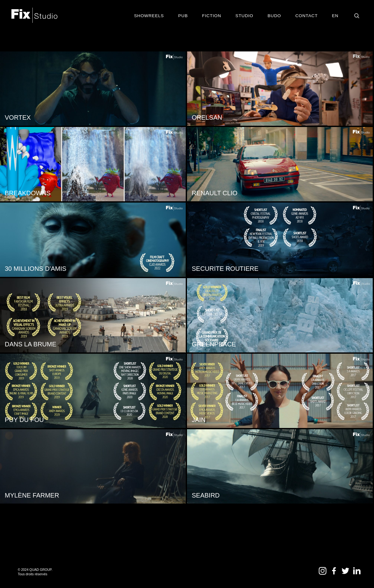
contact (306, 16)
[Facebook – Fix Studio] (335, 573)
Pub (183, 16)
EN (335, 16)
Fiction (212, 16)
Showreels (149, 16)
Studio (244, 16)
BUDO (274, 16)
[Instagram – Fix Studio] (323, 573)
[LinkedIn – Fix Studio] (357, 573)
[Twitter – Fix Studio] (346, 573)
